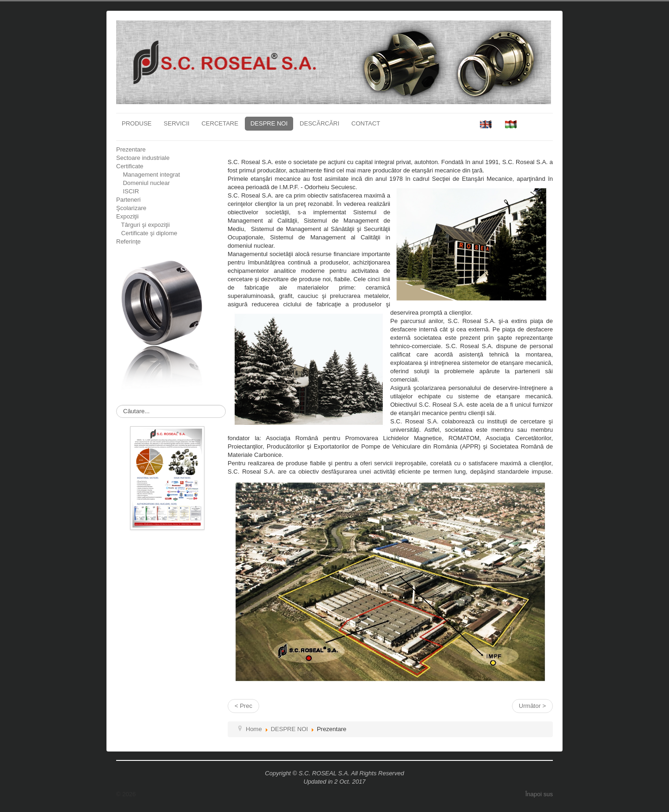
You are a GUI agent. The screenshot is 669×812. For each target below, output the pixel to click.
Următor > (532, 706)
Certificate (130, 166)
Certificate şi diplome (147, 233)
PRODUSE (137, 123)
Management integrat (148, 175)
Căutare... (116, 405)
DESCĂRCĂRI (319, 123)
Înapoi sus (539, 794)
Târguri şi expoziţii (143, 225)
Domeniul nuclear (143, 183)
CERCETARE (220, 123)
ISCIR (128, 191)
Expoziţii (127, 216)
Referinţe (128, 241)
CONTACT (366, 123)
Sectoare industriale (143, 158)
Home (254, 729)
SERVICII (176, 123)
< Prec (243, 706)
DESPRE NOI (269, 123)
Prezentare (131, 149)
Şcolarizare (131, 208)
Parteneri (128, 200)
